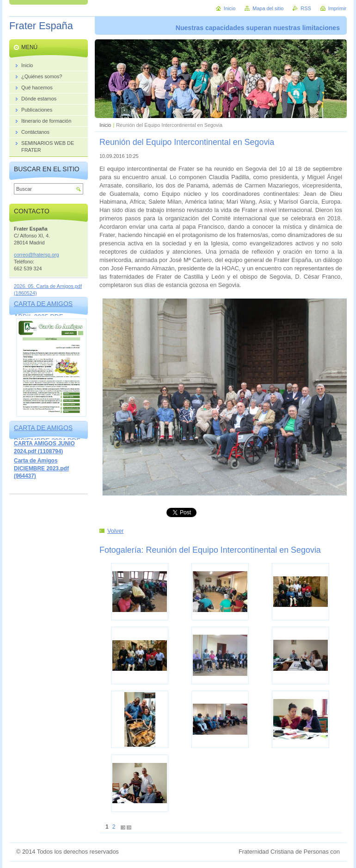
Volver (116, 531)
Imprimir (337, 8)
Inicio (105, 125)
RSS (306, 8)
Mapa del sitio (268, 8)
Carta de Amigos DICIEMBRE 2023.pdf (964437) (41, 468)
